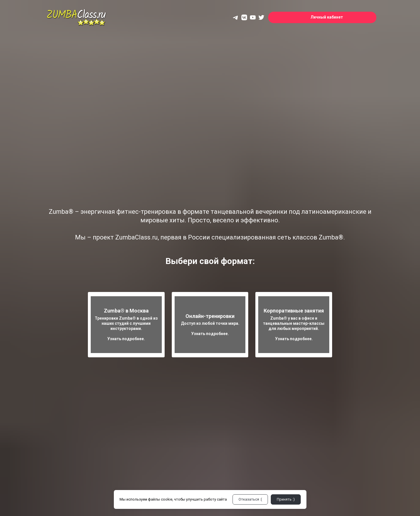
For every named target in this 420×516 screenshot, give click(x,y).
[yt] (253, 17)
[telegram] (236, 17)
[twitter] (261, 17)
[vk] (244, 17)
